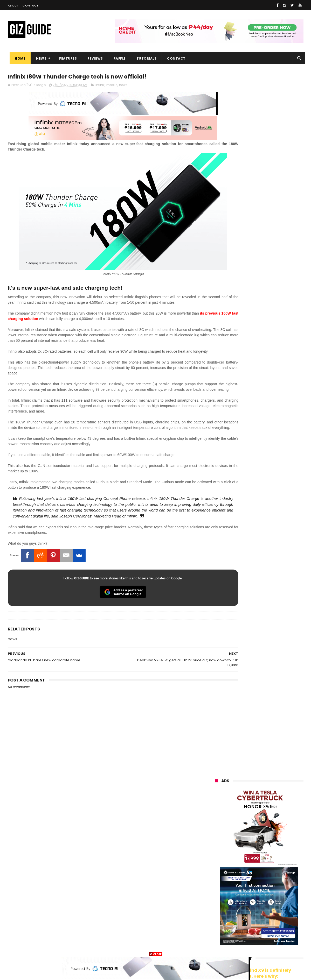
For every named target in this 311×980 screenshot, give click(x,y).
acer (215, 880)
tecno (247, 870)
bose (268, 947)
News (39, 58)
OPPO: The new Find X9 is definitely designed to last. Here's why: (253, 269)
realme (217, 851)
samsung (253, 832)
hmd (243, 937)
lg (271, 861)
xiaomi (246, 841)
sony (275, 870)
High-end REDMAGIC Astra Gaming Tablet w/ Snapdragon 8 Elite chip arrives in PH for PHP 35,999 (272, 459)
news (123, 86)
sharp (272, 889)
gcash (266, 880)
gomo (276, 928)
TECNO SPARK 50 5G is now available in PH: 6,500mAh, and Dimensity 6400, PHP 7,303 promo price (271, 486)
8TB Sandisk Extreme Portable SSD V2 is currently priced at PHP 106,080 (272, 561)
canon (244, 899)
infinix (100, 86)
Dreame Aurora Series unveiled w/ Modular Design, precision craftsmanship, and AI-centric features (271, 611)
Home (18, 58)
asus (275, 851)
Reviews (93, 58)
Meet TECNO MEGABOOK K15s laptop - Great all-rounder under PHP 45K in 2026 (269, 585)
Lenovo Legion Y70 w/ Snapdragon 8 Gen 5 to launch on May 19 (271, 510)
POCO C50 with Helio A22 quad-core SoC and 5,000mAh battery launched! (272, 432)
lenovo (217, 870)
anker (250, 928)
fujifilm (244, 889)
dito (240, 880)
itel (268, 899)
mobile (112, 86)
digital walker (222, 909)
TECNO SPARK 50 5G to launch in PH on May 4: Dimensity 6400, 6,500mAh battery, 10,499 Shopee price (272, 537)
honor (247, 851)
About (13, 5)
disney (217, 937)
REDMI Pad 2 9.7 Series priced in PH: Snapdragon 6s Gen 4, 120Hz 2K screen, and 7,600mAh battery (272, 638)
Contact (31, 5)
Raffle (118, 58)
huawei (217, 832)
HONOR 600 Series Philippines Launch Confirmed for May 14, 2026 (270, 663)
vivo (275, 841)
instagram (220, 928)
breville (242, 947)
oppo (216, 841)
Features (66, 58)
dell (266, 918)
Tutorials (144, 58)
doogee (256, 909)
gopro (269, 937)
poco (216, 889)
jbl (243, 918)
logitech (218, 918)
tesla (216, 947)
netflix (217, 899)
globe (216, 861)
